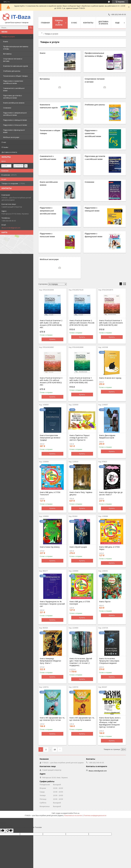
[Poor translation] (9, 831)
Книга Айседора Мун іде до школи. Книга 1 (111, 493)
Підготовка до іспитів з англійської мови (13, 97)
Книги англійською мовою (14, 103)
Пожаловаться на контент (73, 816)
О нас (4, 142)
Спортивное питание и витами (13, 60)
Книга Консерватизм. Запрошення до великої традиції (50, 438)
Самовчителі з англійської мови (14, 89)
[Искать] (31, 28)
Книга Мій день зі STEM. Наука (110, 548)
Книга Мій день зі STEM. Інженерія (80, 603)
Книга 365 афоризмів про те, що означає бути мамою (82, 719)
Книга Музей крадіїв (78, 547)
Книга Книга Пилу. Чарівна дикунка (81, 493)
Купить (52, 339)
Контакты (88, 23)
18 (55, 750)
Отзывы (5, 147)
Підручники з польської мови (15, 125)
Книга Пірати (105, 602)
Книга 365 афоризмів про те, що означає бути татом (52, 719)
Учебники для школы (12, 71)
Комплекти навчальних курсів (16, 66)
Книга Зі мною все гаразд (110, 378)
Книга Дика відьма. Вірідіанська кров (107, 437)
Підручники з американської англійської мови (15, 114)
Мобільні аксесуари (11, 137)
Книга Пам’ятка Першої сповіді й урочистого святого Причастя (80, 438)
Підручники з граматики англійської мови (13, 82)
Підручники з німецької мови (15, 120)
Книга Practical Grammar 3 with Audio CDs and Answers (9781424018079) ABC (111, 323)
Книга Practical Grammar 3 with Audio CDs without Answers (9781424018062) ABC (51, 381)
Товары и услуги (8, 37)
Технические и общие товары (15, 76)
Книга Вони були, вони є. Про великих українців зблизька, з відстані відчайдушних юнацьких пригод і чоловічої (110, 722)
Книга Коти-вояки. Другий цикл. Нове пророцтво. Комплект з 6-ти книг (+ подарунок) (81, 662)
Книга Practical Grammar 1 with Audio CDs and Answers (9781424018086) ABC (81, 380)
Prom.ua (76, 813)
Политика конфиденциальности (95, 816)
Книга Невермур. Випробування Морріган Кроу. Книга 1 (50, 661)
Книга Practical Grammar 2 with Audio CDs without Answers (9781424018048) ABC (51, 324)
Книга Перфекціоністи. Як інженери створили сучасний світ (52, 604)
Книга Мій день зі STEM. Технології (50, 493)
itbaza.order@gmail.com (11, 228)
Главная (45, 23)
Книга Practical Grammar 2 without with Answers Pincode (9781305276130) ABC (82, 323)
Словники (7, 108)
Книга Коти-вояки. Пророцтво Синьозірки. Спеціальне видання (109, 661)
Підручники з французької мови (14, 131)
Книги (6, 41)
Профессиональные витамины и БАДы (16, 48)
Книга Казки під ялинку (50, 547)
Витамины (7, 54)
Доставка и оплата (9, 152)
